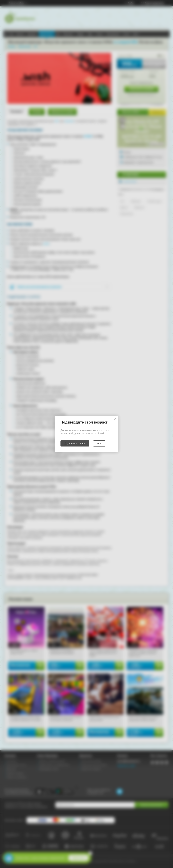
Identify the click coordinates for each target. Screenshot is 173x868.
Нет (99, 443)
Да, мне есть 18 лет (75, 443)
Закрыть (115, 419)
